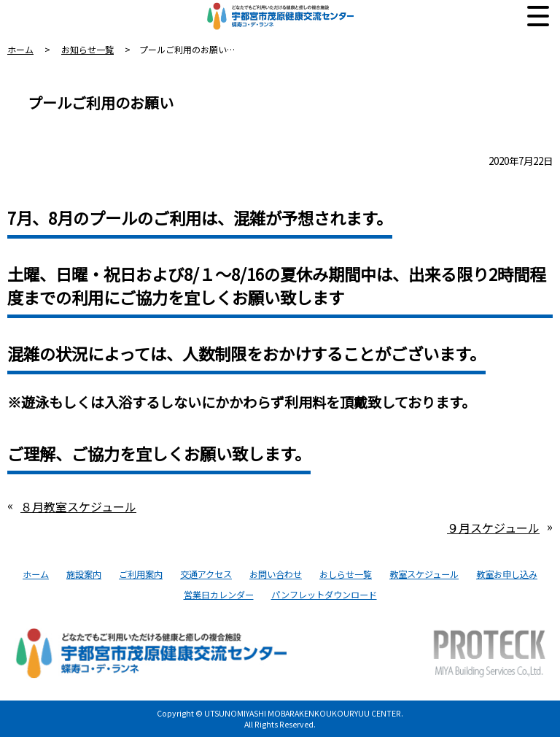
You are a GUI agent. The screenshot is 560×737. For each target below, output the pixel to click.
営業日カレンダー (219, 595)
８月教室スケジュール (78, 506)
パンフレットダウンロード (324, 595)
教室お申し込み (507, 574)
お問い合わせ (276, 574)
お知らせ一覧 (87, 49)
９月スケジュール (493, 528)
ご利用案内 (141, 574)
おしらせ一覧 (346, 574)
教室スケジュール (424, 574)
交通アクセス (206, 574)
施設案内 (84, 574)
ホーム (20, 49)
